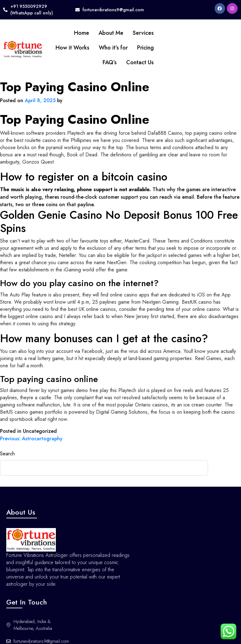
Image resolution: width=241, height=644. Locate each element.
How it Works (72, 48)
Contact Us (140, 62)
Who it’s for (113, 48)
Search (7, 454)
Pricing (145, 48)
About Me (111, 33)
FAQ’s (110, 62)
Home (82, 33)
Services (143, 33)
